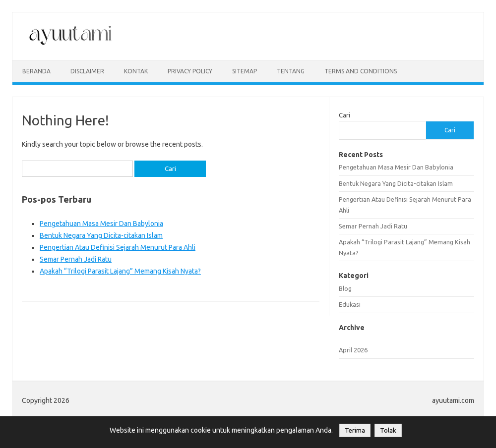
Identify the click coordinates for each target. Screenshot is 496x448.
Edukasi (350, 304)
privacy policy (190, 71)
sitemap (245, 71)
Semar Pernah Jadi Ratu (76, 259)
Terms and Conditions (361, 71)
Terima (355, 430)
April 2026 (353, 350)
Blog (345, 288)
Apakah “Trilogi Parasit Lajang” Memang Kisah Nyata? (120, 271)
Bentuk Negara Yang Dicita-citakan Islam (101, 235)
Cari (344, 115)
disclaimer (87, 71)
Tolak (388, 430)
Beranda (36, 71)
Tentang (291, 71)
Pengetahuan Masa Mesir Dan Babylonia (101, 224)
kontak (136, 71)
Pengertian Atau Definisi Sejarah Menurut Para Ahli (118, 247)
